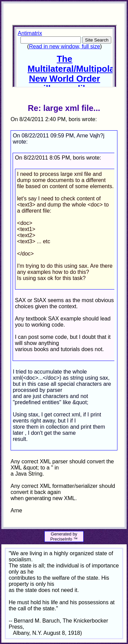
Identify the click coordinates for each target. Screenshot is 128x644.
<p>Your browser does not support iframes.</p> (65, 56)
